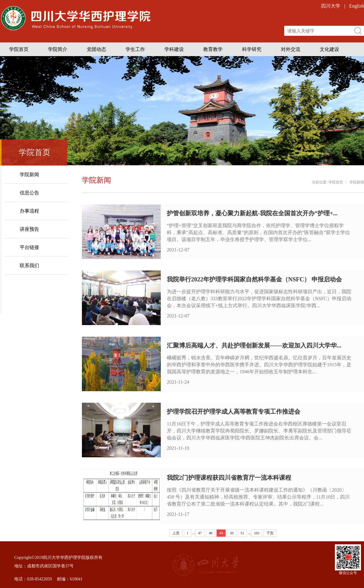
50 (232, 533)
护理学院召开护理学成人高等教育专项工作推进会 (234, 412)
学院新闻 (357, 182)
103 (257, 533)
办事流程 (29, 211)
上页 (176, 533)
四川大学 (331, 6)
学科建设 (174, 49)
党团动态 (96, 49)
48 (211, 533)
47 (200, 533)
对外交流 (291, 49)
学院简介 (58, 49)
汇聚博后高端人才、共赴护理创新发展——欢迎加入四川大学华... (254, 345)
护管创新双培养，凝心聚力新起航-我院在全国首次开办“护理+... (252, 213)
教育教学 (213, 49)
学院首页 (19, 49)
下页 (270, 533)
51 (242, 533)
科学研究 (252, 49)
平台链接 (29, 247)
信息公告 (29, 193)
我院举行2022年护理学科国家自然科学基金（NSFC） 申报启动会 (254, 279)
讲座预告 (29, 229)
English (357, 6)
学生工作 (135, 49)
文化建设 (329, 49)
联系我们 (29, 265)
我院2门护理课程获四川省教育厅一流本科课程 (229, 478)
